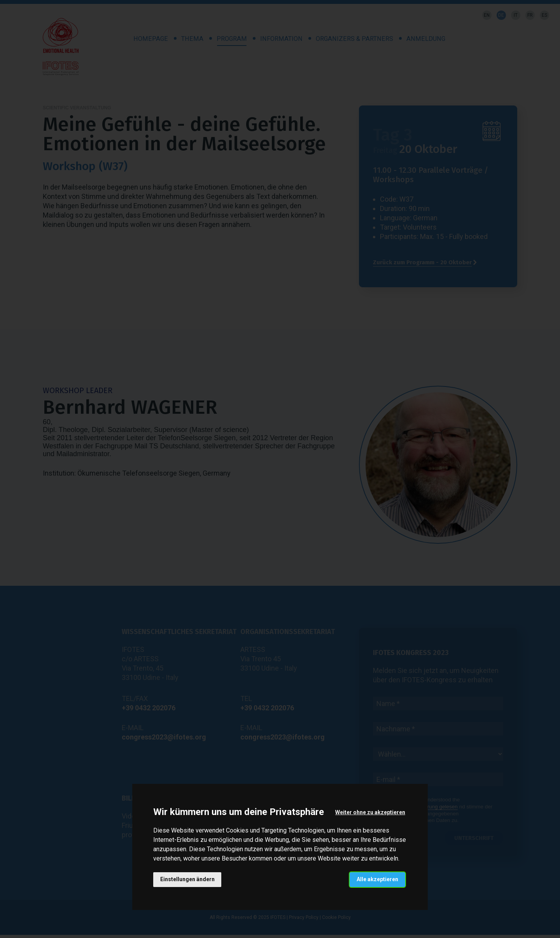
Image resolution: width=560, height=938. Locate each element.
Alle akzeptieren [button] (377, 879)
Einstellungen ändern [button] (187, 879)
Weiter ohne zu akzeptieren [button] (370, 812)
